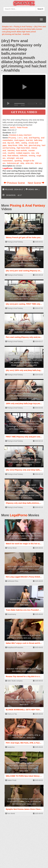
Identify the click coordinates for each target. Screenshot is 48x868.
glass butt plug (34, 145)
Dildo (21, 145)
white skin (30, 163)
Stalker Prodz (11, 780)
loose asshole (21, 150)
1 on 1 (20, 138)
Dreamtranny (11, 614)
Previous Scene (15, 183)
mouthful (11, 153)
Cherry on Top (11, 714)
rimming (32, 156)
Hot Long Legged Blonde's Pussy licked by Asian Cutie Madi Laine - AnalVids (24, 569)
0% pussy (12, 138)
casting (24, 143)
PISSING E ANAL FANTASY (20, 135)
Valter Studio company (14, 681)
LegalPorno (19, 515)
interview (11, 150)
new (33, 153)
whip (22, 163)
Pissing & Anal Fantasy (28, 205)
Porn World (10, 814)
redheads (23, 156)
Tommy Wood (11, 548)
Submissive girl (13, 163)
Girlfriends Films (12, 581)
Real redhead (13, 156)
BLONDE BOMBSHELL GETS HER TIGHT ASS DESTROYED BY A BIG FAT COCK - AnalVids (24, 702)
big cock (11, 143)
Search (40, 9)
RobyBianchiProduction (14, 647)
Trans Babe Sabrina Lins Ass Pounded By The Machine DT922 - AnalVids (24, 602)
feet (26, 145)
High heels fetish (23, 148)
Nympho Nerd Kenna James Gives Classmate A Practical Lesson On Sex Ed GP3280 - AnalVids (24, 802)
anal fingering (34, 138)
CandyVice (10, 747)
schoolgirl (11, 158)
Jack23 (13, 127)
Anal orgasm (19, 140)
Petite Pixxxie (22, 127)
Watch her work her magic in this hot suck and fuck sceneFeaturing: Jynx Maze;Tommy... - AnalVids (24, 536)
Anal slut (29, 140)
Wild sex (38, 163)
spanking (18, 161)
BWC (18, 143)
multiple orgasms (23, 153)
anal (25, 138)
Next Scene (36, 183)
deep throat (13, 145)
